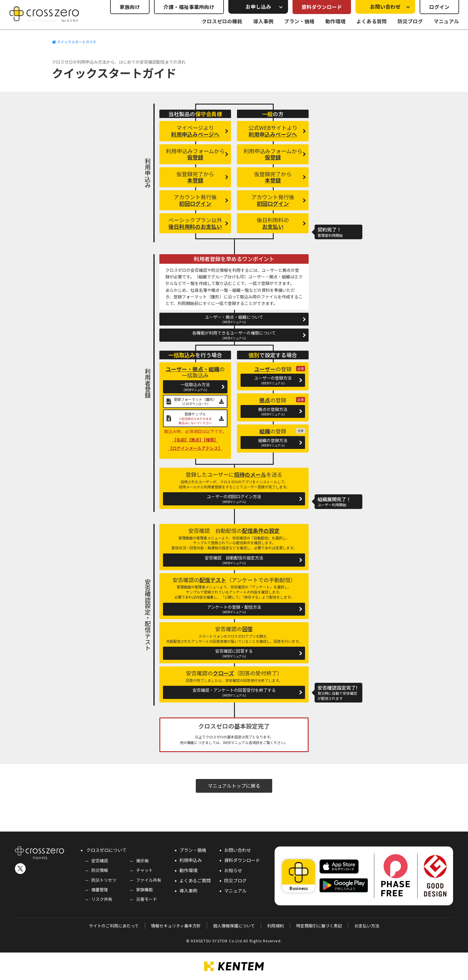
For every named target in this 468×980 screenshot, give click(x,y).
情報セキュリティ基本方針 (176, 926)
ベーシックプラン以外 (195, 223)
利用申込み (191, 860)
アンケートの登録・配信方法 (234, 609)
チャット (144, 870)
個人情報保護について (234, 926)
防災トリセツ (104, 880)
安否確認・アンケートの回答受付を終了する (234, 692)
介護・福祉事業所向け (189, 7)
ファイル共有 (149, 880)
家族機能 (144, 889)
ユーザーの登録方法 (273, 380)
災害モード (147, 899)
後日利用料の (273, 223)
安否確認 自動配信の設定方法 (234, 560)
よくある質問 (372, 21)
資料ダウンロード (322, 7)
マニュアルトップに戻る (234, 786)
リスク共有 (102, 899)
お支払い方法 (367, 926)
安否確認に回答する (234, 653)
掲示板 (142, 861)
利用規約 (275, 926)
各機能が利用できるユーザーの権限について (234, 335)
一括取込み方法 (195, 387)
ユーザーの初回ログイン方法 (234, 499)
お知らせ (233, 870)
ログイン (439, 7)
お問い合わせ (238, 850)
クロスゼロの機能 (222, 21)
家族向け (130, 7)
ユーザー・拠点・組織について (234, 319)
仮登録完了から (195, 177)
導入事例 (263, 21)
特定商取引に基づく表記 (319, 926)
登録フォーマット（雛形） (195, 401)
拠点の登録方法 (273, 411)
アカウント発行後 (195, 200)
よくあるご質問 (195, 880)
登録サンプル (195, 418)
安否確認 (100, 861)
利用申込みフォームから (195, 154)
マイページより (195, 131)
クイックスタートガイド (74, 42)
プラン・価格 (299, 21)
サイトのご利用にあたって (114, 926)
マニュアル (446, 21)
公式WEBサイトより (273, 131)
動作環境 (335, 21)
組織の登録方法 (273, 443)
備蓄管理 (100, 889)
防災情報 (100, 870)
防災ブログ (410, 21)
